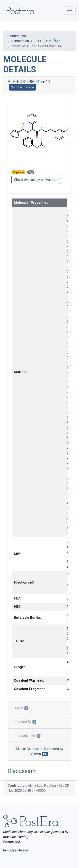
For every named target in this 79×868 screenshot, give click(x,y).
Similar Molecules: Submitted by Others (40, 751)
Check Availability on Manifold (36, 180)
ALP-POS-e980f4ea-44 (29, 82)
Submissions (16, 36)
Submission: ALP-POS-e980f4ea (36, 41)
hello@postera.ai (15, 850)
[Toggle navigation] (70, 10)
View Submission (23, 87)
